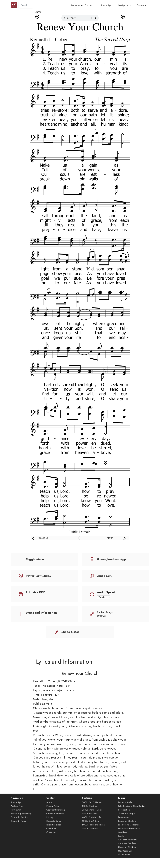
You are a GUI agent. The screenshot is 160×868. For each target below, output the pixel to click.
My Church (16, 822)
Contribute (51, 841)
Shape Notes (70, 632)
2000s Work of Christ (92, 822)
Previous (43, 538)
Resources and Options (81, 5)
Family (121, 848)
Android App (17, 818)
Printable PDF (35, 592)
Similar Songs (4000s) (105, 614)
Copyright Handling (56, 822)
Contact (140, 5)
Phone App (107, 5)
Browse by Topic (19, 833)
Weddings (123, 845)
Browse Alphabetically (21, 826)
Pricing (50, 830)
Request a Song (54, 833)
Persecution (123, 830)
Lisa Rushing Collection (129, 837)
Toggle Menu (35, 559)
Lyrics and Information (41, 613)
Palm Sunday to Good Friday (131, 818)
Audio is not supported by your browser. (80, 18)
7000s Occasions (90, 841)
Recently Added (126, 815)
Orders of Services (55, 826)
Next (110, 538)
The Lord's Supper (127, 826)
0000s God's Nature (92, 815)
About (49, 815)
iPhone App (16, 815)
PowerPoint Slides (38, 576)
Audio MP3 (105, 576)
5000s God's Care (91, 833)
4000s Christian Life (91, 830)
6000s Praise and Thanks (94, 837)
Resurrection (124, 822)
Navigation (123, 5)
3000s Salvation (89, 826)
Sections (87, 810)
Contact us (51, 845)
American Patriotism (127, 852)
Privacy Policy (53, 818)
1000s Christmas (90, 818)
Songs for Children (127, 833)
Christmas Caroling (127, 856)
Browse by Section (19, 830)
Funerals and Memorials (129, 841)
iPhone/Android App (111, 559)
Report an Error (54, 837)
